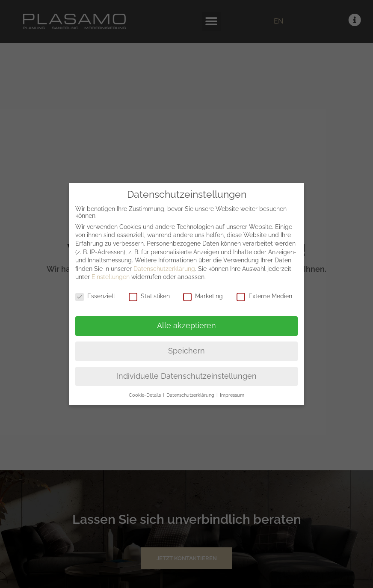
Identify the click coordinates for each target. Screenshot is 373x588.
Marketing (203, 296)
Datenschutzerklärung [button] (191, 395)
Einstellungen (111, 277)
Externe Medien (264, 296)
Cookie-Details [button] (145, 395)
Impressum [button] (232, 395)
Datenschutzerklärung (164, 269)
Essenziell (95, 296)
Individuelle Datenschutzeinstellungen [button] (187, 376)
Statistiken (149, 296)
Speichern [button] (186, 351)
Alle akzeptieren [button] (186, 326)
